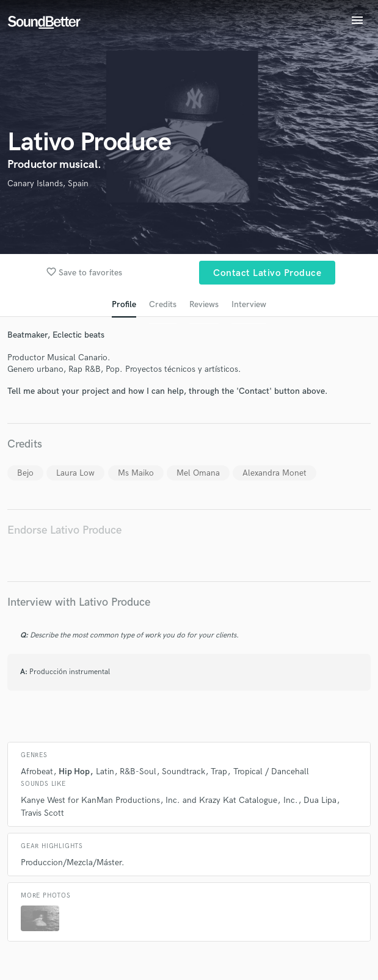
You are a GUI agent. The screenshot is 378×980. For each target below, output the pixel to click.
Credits (163, 304)
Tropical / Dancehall (271, 771)
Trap (219, 771)
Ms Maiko (136, 473)
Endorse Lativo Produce (64, 530)
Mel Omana (198, 473)
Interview (249, 304)
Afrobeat (37, 771)
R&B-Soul (138, 771)
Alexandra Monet (274, 473)
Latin (105, 771)
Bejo (25, 473)
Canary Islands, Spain (48, 183)
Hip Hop (74, 771)
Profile (124, 304)
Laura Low (75, 473)
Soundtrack (184, 771)
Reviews (204, 304)
